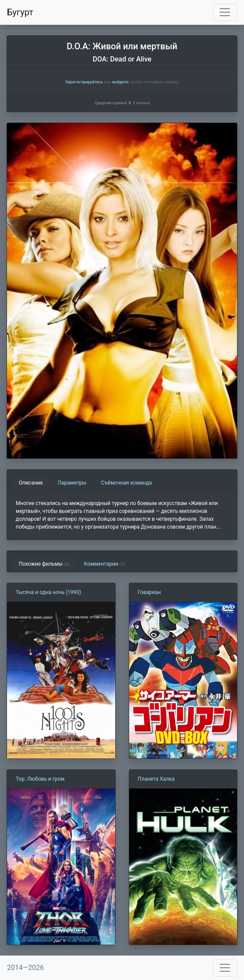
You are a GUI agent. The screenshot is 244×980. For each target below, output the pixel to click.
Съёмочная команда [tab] (127, 483)
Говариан (149, 592)
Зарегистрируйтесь (84, 82)
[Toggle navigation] (225, 12)
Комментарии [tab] (105, 564)
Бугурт (20, 12)
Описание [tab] (31, 483)
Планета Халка (156, 779)
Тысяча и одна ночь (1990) (48, 592)
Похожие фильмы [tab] (44, 564)
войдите (120, 82)
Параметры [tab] (72, 483)
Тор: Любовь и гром (40, 779)
